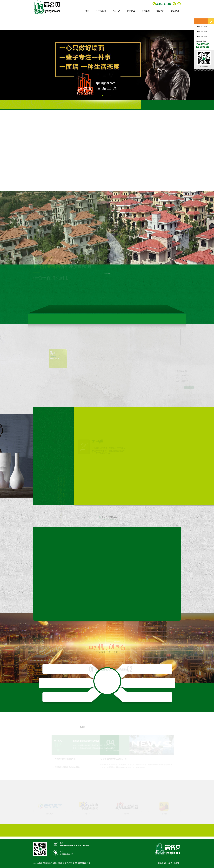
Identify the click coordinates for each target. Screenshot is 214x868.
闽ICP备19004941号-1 (81, 863)
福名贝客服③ (202, 37)
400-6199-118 (83, 846)
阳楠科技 (177, 863)
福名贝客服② (202, 31)
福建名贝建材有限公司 (56, 863)
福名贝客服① (202, 26)
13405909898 (67, 846)
